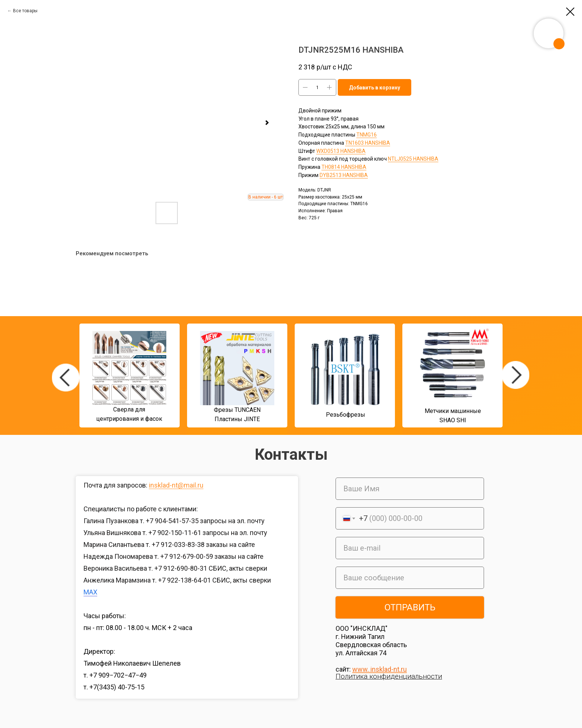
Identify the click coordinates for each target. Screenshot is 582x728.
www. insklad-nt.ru (380, 669)
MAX (90, 592)
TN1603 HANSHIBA (368, 143)
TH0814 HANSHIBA (344, 167)
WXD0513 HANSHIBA (341, 151)
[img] (66, 378)
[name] (410, 489)
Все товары (25, 11)
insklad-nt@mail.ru (176, 485)
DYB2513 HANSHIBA (344, 175)
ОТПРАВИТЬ (410, 607)
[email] (410, 548)
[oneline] (410, 578)
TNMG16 (367, 135)
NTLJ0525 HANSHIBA (413, 159)
